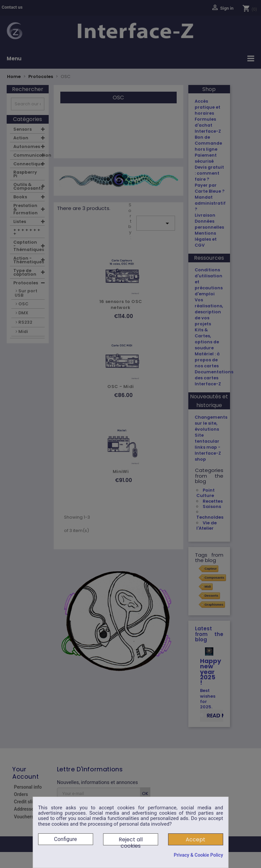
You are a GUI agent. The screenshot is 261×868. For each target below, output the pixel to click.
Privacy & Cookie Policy (198, 855)
